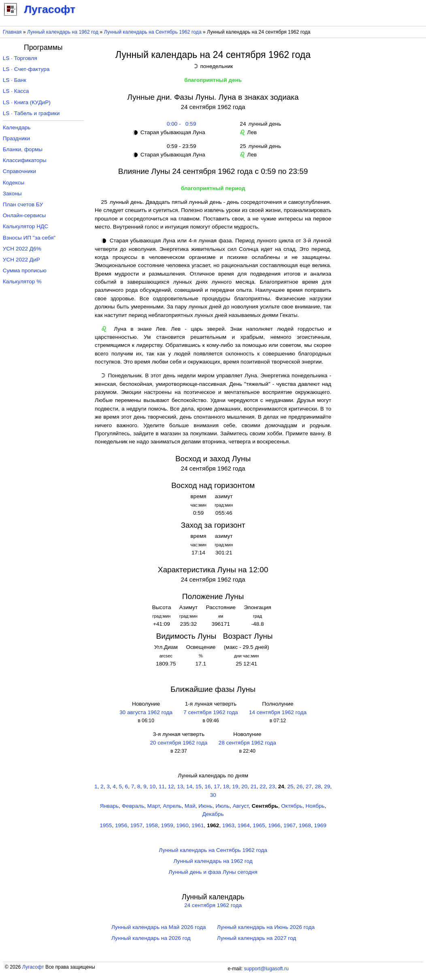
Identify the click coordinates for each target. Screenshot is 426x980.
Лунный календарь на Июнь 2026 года (266, 927)
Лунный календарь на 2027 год (257, 938)
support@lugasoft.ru (266, 969)
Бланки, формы (23, 149)
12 (171, 786)
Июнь (206, 806)
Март (154, 806)
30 (213, 795)
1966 (274, 825)
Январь (110, 806)
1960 (182, 825)
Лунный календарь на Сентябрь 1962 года (153, 32)
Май (190, 806)
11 (162, 786)
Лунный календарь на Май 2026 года (159, 927)
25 (290, 786)
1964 (244, 825)
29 (327, 786)
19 (235, 786)
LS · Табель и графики (31, 113)
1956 (121, 825)
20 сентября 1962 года (179, 743)
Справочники (19, 171)
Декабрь (213, 814)
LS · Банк (15, 80)
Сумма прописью (25, 271)
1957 (136, 825)
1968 (305, 825)
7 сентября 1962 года (211, 712)
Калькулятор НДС (26, 226)
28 (318, 786)
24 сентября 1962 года (213, 905)
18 (226, 786)
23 (272, 786)
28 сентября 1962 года (247, 743)
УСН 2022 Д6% (22, 249)
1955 (106, 825)
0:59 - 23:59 (180, 146)
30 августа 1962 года (146, 712)
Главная (12, 32)
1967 (290, 825)
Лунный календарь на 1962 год (63, 32)
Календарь (17, 127)
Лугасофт (33, 967)
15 (199, 786)
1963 (228, 825)
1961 (198, 825)
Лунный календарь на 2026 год (151, 938)
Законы (12, 194)
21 (254, 786)
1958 (152, 825)
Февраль (133, 806)
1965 (259, 825)
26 (299, 786)
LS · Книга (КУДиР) (27, 102)
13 (180, 786)
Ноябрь (315, 806)
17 (217, 786)
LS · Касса (16, 91)
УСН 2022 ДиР (21, 260)
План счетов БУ (23, 204)
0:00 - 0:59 (180, 124)
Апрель (172, 806)
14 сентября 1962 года (278, 712)
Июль (223, 806)
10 (152, 786)
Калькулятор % (22, 281)
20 (244, 786)
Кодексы (14, 183)
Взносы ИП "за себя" (29, 238)
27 (309, 786)
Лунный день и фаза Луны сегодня (213, 872)
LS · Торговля (20, 58)
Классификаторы (25, 160)
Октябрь (292, 806)
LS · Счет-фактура (26, 69)
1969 (320, 825)
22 (263, 786)
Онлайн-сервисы (24, 215)
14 (189, 786)
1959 (167, 825)
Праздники (16, 138)
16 (208, 786)
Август (240, 806)
